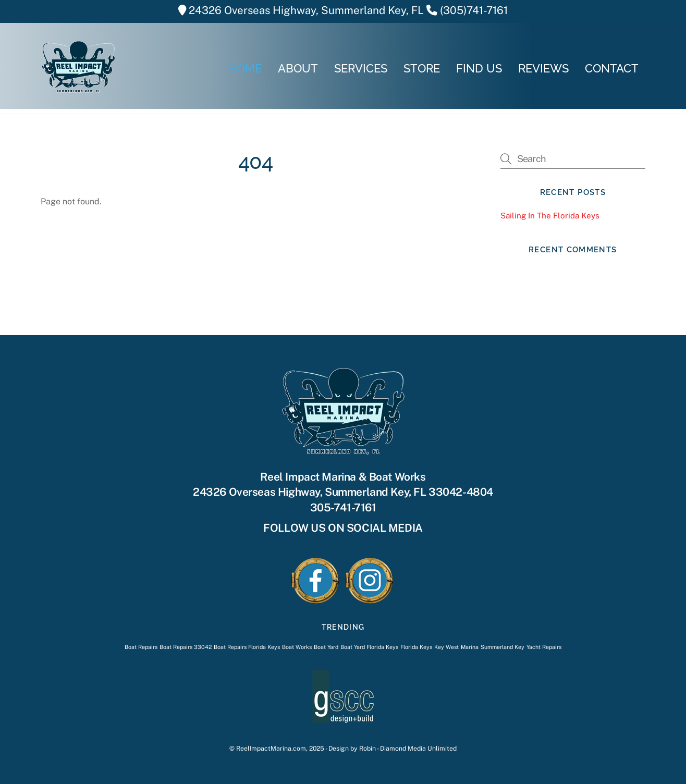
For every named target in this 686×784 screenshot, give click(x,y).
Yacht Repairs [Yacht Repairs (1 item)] (544, 647)
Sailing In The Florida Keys (550, 216)
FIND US (479, 68)
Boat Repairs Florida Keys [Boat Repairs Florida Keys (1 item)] (247, 647)
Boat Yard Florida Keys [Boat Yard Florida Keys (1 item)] (369, 647)
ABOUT (298, 68)
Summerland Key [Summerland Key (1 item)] (503, 647)
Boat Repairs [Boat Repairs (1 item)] (141, 647)
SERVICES (361, 68)
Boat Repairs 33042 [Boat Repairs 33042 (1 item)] (186, 647)
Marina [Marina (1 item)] (470, 647)
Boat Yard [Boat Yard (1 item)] (326, 647)
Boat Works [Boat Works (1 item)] (297, 647)
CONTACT (612, 68)
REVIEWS (543, 68)
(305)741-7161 (474, 10)
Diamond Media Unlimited (418, 748)
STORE (422, 68)
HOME (245, 68)
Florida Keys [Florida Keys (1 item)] (416, 647)
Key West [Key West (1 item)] (446, 647)
